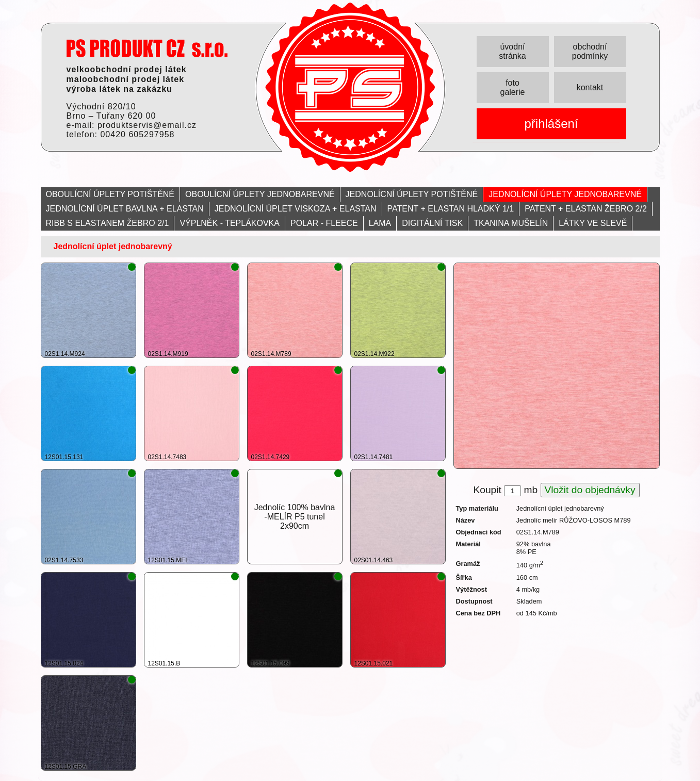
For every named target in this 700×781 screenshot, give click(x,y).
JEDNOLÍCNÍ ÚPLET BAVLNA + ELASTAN (125, 209)
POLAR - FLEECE (324, 223)
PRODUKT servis (147, 48)
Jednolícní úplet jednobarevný (113, 246)
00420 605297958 (137, 134)
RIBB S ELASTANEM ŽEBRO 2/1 (108, 223)
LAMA (380, 223)
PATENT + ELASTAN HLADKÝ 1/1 (451, 209)
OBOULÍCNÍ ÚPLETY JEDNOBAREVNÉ (260, 194)
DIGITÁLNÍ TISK (432, 223)
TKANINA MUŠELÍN (511, 223)
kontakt (590, 87)
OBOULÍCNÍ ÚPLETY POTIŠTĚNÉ (110, 194)
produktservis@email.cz (147, 125)
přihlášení (551, 124)
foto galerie (512, 87)
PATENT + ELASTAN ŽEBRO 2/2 (586, 209)
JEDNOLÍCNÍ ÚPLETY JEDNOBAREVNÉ (565, 194)
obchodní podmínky (590, 51)
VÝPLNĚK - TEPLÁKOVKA (230, 223)
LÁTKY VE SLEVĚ (593, 223)
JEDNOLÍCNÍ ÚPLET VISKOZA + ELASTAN (296, 209)
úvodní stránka (512, 51)
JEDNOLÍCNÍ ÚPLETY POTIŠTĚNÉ (412, 194)
